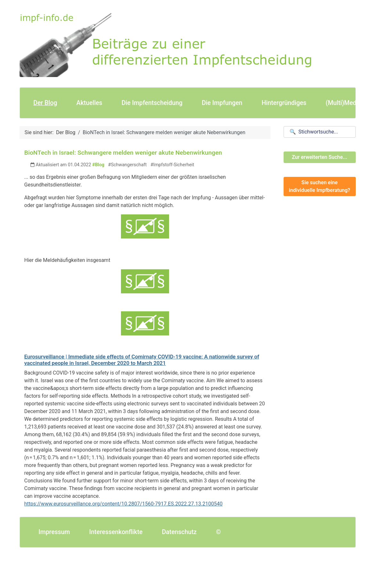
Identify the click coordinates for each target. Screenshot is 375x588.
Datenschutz (179, 532)
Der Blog (45, 103)
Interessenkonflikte (116, 532)
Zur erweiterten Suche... (320, 157)
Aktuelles (89, 103)
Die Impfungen (222, 103)
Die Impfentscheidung (152, 103)
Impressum (54, 532)
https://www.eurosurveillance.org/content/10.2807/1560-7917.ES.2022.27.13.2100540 (124, 504)
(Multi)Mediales (347, 103)
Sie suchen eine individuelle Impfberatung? (320, 186)
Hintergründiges (284, 103)
